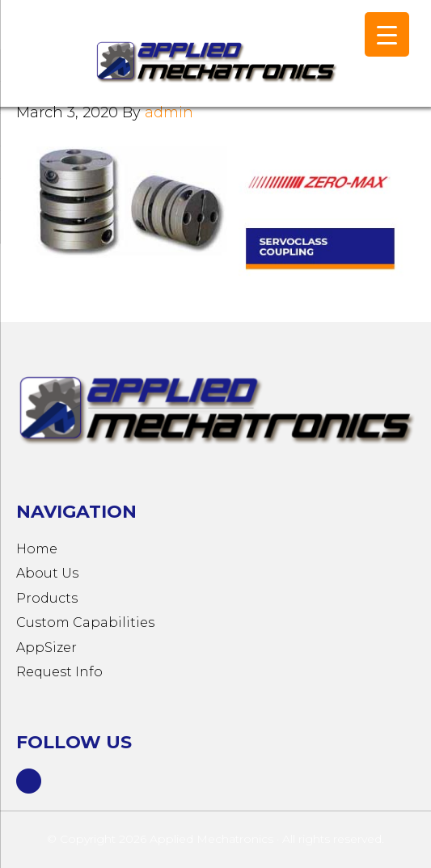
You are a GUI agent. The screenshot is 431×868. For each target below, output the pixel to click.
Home (37, 549)
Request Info (59, 672)
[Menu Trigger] (387, 34)
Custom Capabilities (85, 622)
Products (47, 598)
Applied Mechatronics (162, 61)
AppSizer (46, 648)
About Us (47, 573)
